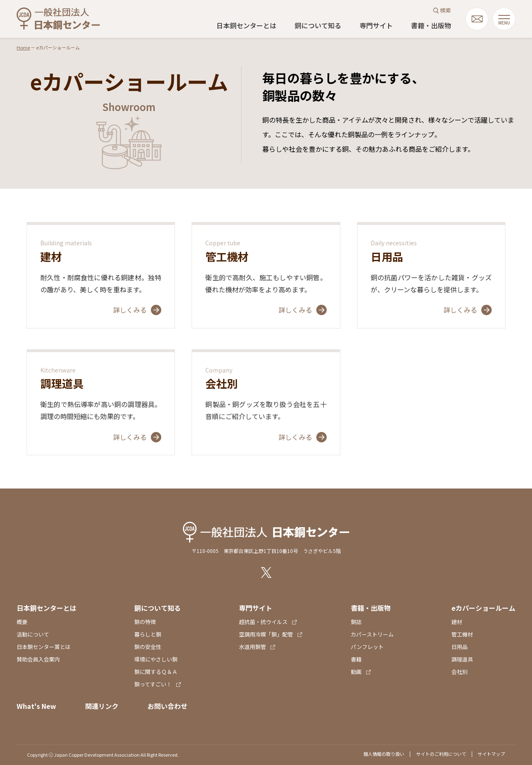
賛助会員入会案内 (38, 659)
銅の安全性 (148, 647)
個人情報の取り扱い (384, 754)
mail (477, 19)
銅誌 (356, 622)
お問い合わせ (167, 706)
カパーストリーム (372, 634)
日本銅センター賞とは (44, 647)
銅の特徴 (145, 622)
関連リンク (102, 706)
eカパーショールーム (483, 608)
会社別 (459, 672)
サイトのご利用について (441, 754)
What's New (36, 706)
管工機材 (462, 634)
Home (23, 47)
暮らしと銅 (148, 634)
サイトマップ (491, 754)
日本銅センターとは (246, 25)
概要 (22, 622)
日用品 (459, 647)
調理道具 (462, 659)
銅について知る (318, 25)
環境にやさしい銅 (156, 659)
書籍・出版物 (431, 25)
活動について (33, 634)
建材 (457, 622)
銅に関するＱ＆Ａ (156, 672)
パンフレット (367, 647)
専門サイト (376, 25)
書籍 (356, 659)
